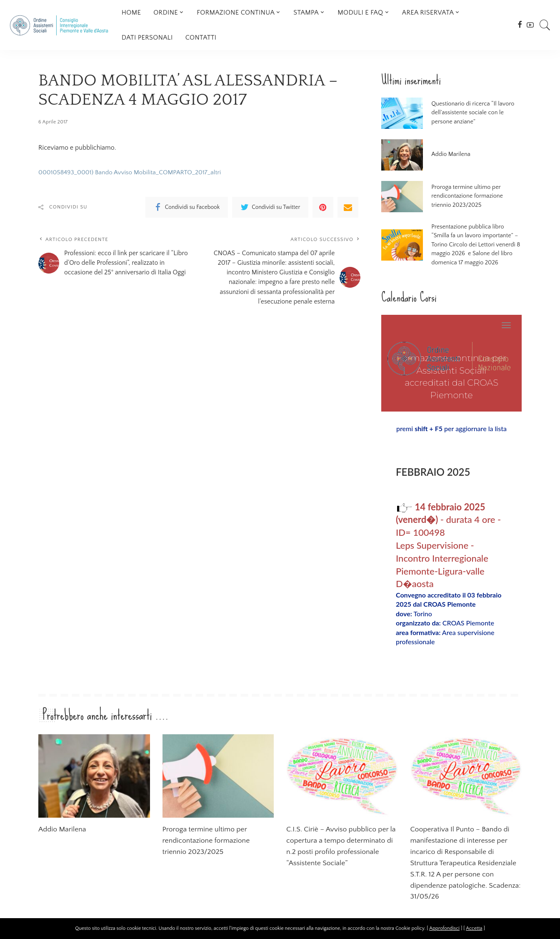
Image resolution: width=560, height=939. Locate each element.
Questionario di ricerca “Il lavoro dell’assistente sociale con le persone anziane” (474, 113)
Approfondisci (444, 928)
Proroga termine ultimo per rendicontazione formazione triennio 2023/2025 (473, 196)
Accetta (474, 928)
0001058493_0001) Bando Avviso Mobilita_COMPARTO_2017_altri (134, 172)
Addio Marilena (449, 154)
